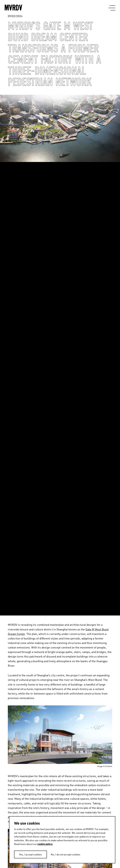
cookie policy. (45, 844)
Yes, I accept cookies (30, 854)
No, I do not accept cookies (66, 854)
